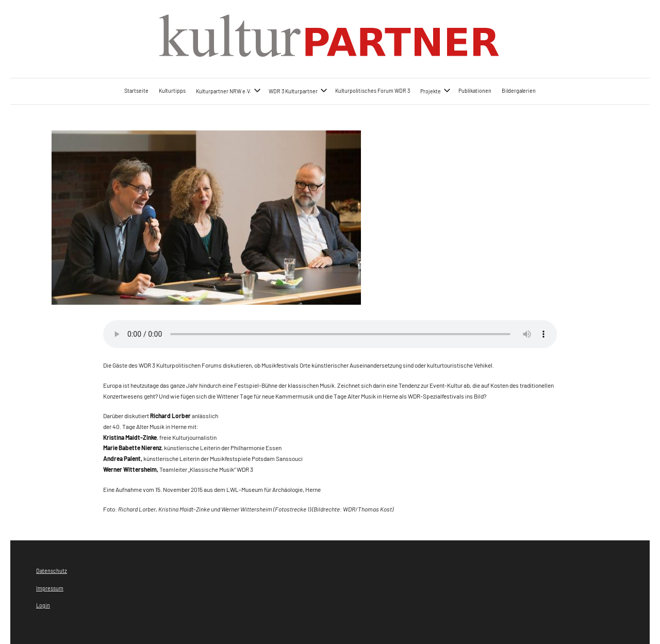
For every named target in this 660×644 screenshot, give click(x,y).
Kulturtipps (172, 90)
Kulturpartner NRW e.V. (228, 90)
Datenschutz (52, 571)
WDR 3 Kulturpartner (298, 90)
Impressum (50, 588)
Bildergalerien (519, 90)
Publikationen (475, 90)
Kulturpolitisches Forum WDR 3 (373, 90)
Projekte (435, 90)
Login (43, 605)
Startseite (136, 90)
